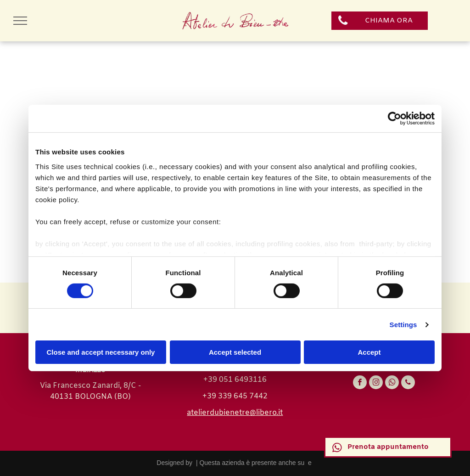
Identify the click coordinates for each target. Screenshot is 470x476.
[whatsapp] (392, 383)
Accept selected (235, 352)
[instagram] (376, 383)
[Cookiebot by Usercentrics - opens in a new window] (394, 119)
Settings (403, 325)
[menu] (20, 21)
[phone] (408, 383)
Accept (369, 352)
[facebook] (360, 383)
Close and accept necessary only (101, 352)
